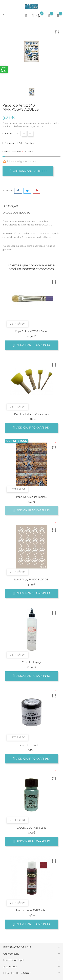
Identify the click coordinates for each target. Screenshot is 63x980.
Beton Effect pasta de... (32, 745)
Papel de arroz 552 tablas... (32, 497)
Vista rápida (17, 324)
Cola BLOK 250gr (32, 662)
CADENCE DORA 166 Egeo (32, 828)
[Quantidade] (18, 134)
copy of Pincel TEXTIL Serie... (32, 331)
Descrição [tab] (10, 206)
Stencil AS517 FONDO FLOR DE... (32, 580)
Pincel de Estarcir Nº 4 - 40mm (32, 414)
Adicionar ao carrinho (28, 171)
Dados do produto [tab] (17, 213)
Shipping (9, 143)
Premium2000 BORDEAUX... (32, 910)
